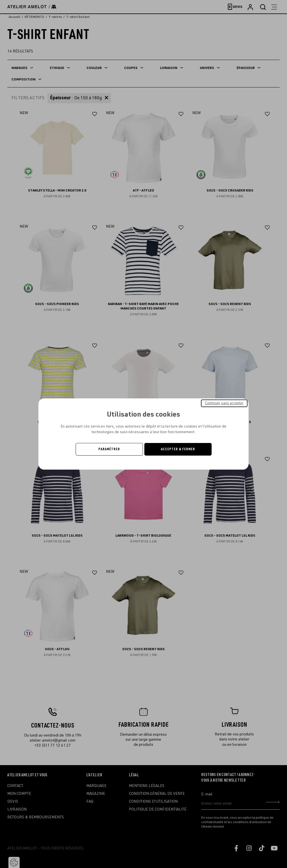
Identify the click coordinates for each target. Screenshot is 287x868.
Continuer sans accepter (224, 403)
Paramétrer (109, 449)
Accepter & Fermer (178, 449)
